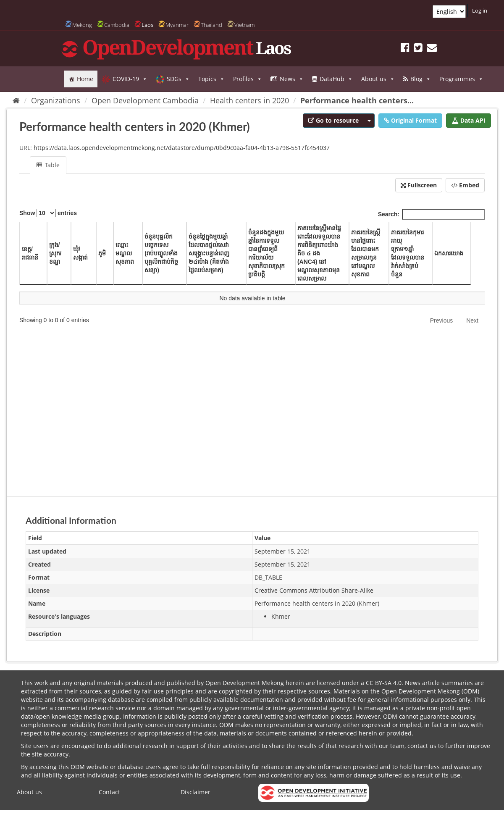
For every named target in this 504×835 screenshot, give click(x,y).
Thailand (211, 25)
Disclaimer (196, 792)
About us (378, 79)
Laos (147, 25)
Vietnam (244, 25)
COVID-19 (130, 79)
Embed (465, 185)
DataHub (336, 79)
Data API (469, 120)
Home (85, 79)
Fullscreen (419, 185)
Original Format (410, 120)
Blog (421, 79)
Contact (109, 792)
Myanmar (177, 25)
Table (48, 165)
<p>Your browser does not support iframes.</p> (252, 345)
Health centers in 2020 (249, 100)
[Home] (16, 100)
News (292, 79)
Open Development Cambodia (145, 100)
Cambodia (117, 25)
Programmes (461, 79)
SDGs (178, 79)
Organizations (56, 100)
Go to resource (333, 120)
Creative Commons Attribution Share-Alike (314, 590)
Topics (211, 79)
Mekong (82, 25)
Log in (480, 11)
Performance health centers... (357, 100)
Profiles (248, 79)
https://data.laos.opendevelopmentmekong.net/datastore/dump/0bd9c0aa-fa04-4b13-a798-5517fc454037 (182, 148)
